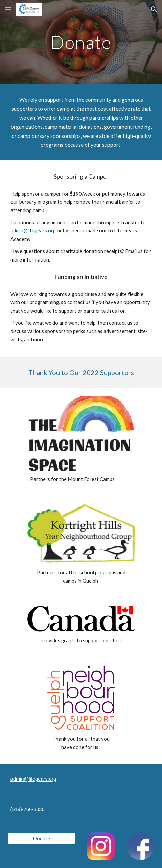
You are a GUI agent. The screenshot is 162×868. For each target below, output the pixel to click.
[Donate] (41, 838)
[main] (81, 42)
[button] (8, 9)
